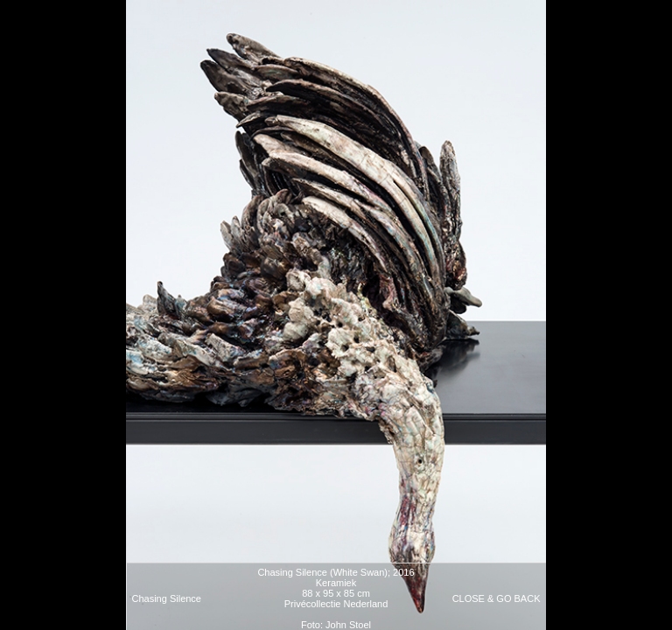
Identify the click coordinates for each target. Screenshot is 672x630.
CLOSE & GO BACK (497, 598)
